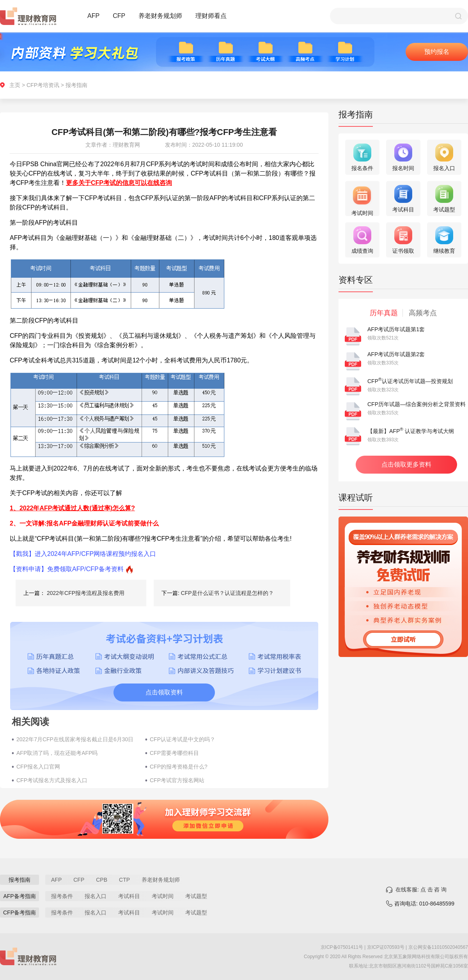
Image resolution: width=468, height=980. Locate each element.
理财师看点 (211, 16)
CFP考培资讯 (43, 85)
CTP (124, 880)
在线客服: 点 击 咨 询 (421, 889)
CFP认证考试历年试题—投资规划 (410, 381)
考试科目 (129, 896)
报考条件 (62, 896)
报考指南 (76, 85)
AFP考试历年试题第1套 (396, 329)
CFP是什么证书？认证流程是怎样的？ (227, 593)
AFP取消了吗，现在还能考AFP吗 (57, 753)
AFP (93, 16)
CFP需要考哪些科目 (174, 753)
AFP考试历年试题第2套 (396, 354)
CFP (119, 16)
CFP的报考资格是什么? (179, 767)
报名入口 (96, 896)
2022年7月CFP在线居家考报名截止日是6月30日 (75, 739)
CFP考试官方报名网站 (177, 780)
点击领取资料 (164, 692)
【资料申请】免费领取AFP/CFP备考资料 (67, 569)
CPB (102, 880)
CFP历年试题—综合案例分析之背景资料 (417, 404)
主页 (15, 85)
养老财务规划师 (160, 16)
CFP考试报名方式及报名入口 (52, 780)
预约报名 (437, 52)
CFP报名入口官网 (38, 767)
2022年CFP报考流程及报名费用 (86, 593)
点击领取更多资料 (406, 464)
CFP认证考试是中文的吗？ (183, 739)
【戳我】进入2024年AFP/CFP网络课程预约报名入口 (83, 554)
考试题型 (196, 896)
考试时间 (163, 896)
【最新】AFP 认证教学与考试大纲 (411, 431)
